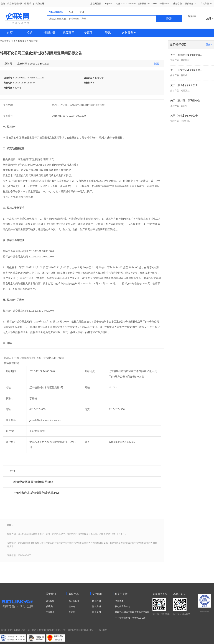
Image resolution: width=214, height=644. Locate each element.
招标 (29, 33)
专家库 (88, 33)
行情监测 (49, 33)
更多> (209, 44)
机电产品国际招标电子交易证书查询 (132, 612)
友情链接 (50, 612)
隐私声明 (96, 606)
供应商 (72, 606)
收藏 (156, 64)
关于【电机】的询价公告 (184, 116)
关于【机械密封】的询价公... (186, 55)
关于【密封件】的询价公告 (185, 100)
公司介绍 (50, 601)
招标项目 (22, 41)
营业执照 (103, 630)
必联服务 (129, 33)
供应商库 (69, 33)
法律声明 (96, 601)
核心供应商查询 (123, 606)
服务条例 (96, 612)
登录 (29, 4)
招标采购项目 (56, 13)
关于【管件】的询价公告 (184, 85)
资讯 (82, 12)
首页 (10, 33)
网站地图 (119, 601)
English (108, 4)
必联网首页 (96, 4)
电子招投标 (74, 601)
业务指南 (177, 4)
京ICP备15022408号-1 (52, 630)
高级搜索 (192, 16)
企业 (71, 12)
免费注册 (40, 4)
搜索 (169, 19)
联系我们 (50, 606)
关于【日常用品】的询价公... (186, 70)
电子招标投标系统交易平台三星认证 (205, 611)
